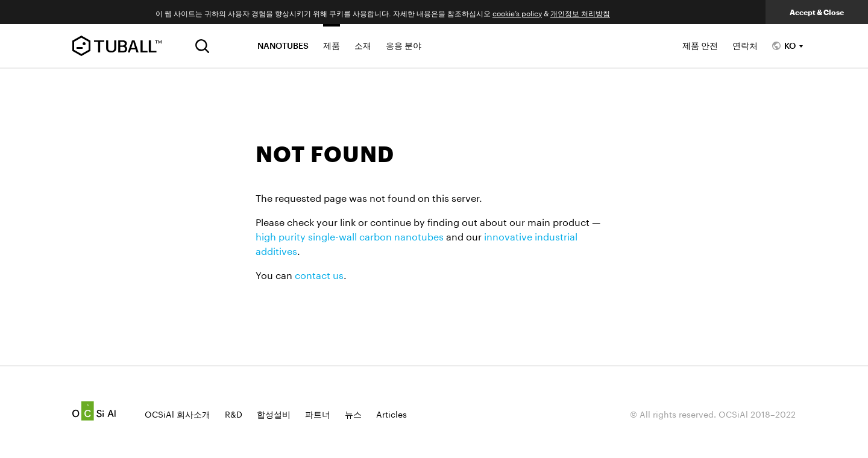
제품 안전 (700, 45)
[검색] (202, 46)
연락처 (745, 45)
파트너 (318, 413)
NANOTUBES (283, 45)
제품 (332, 45)
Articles (392, 413)
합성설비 (274, 413)
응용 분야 (404, 45)
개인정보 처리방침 (580, 12)
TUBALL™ (117, 46)
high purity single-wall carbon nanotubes (350, 235)
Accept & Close (817, 12)
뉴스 (353, 413)
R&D (234, 413)
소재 (363, 45)
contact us (319, 274)
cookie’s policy (517, 12)
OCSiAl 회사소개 (178, 413)
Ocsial (94, 411)
